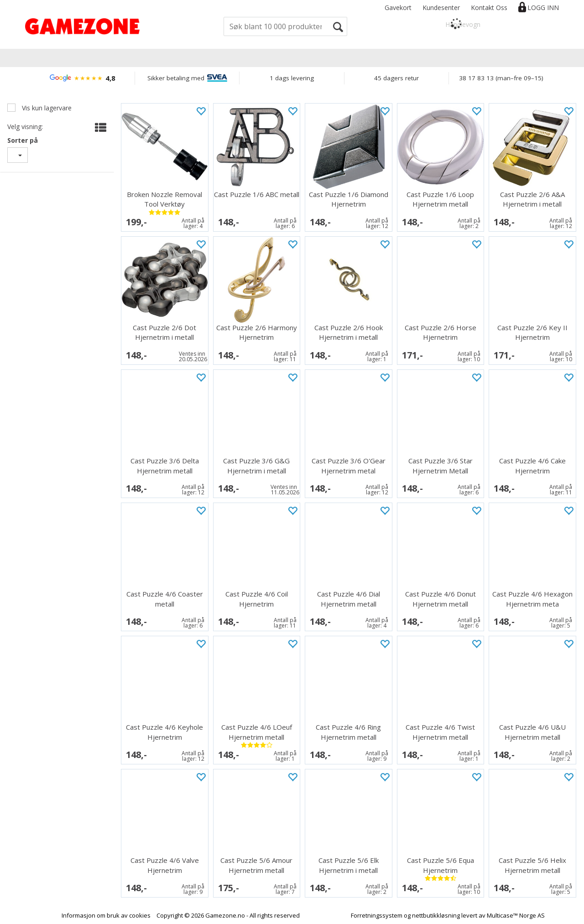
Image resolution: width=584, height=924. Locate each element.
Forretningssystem (377, 915)
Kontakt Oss (489, 8)
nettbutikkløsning (436, 915)
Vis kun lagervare (46, 108)
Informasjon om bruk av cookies (106, 915)
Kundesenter (441, 8)
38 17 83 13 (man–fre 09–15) (501, 78)
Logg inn (543, 8)
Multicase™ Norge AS (516, 915)
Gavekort (398, 8)
